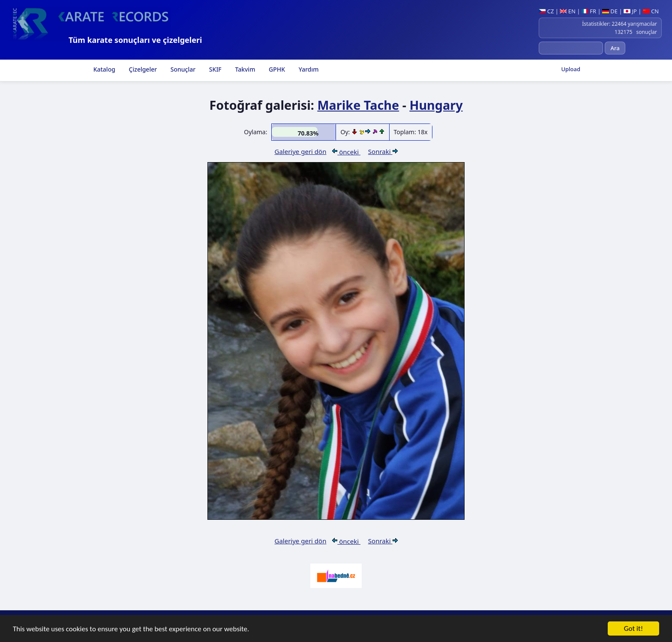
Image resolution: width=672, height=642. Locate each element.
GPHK (276, 69)
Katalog (103, 69)
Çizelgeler (142, 69)
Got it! (633, 629)
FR (589, 11)
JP (630, 11)
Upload (571, 69)
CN (651, 11)
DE (610, 11)
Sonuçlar (182, 69)
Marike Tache (358, 105)
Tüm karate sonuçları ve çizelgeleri (135, 40)
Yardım (308, 69)
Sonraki (383, 151)
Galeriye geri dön (300, 151)
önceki (346, 152)
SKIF (214, 69)
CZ (546, 11)
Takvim (244, 69)
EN (568, 11)
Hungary (436, 105)
